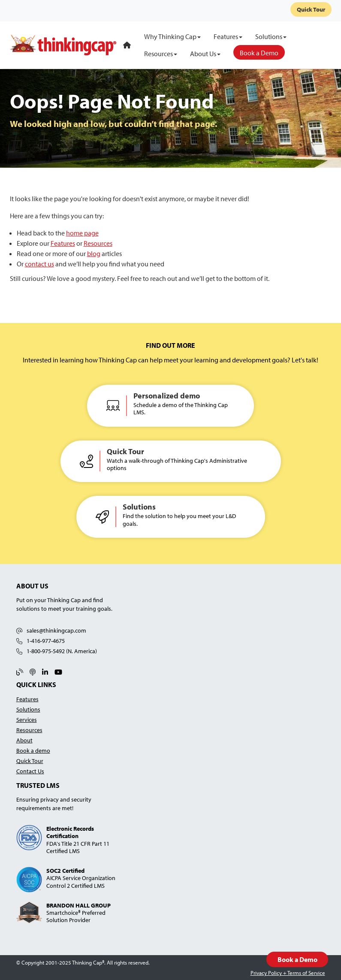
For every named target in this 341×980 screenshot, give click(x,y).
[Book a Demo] (259, 52)
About (24, 740)
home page (82, 233)
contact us (39, 264)
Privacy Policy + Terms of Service (288, 973)
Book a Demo (297, 959)
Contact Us (30, 771)
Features (63, 243)
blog (94, 253)
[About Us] (205, 54)
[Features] (228, 36)
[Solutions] (271, 36)
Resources (98, 243)
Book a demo (33, 750)
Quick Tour (311, 9)
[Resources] (161, 54)
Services (27, 719)
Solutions (28, 709)
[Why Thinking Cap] (172, 36)
